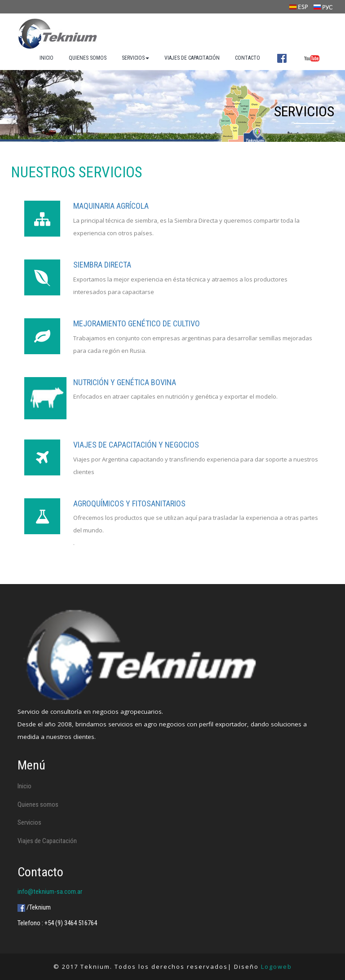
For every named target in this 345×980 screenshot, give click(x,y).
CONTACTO (248, 58)
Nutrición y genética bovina (125, 382)
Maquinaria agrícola (111, 206)
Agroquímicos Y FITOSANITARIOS (129, 503)
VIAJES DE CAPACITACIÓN (192, 58)
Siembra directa (102, 265)
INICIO (46, 58)
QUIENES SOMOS (88, 58)
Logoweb (276, 967)
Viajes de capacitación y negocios (136, 445)
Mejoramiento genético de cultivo (137, 323)
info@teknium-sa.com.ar (50, 892)
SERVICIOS (135, 58)
